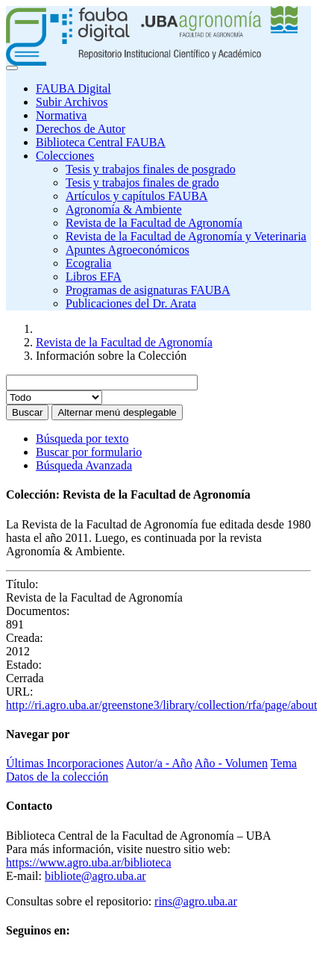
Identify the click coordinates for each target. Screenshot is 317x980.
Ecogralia (88, 263)
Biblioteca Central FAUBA (101, 142)
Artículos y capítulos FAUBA (136, 196)
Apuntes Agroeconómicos (128, 250)
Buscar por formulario (89, 452)
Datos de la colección (57, 777)
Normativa (61, 115)
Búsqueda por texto (82, 438)
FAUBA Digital (73, 88)
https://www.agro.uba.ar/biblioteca (89, 862)
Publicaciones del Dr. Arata (131, 303)
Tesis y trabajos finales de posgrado (151, 169)
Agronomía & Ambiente (124, 209)
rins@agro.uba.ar (196, 901)
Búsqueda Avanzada (84, 465)
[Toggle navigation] (12, 68)
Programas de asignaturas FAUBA (148, 290)
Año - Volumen (231, 763)
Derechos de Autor (81, 129)
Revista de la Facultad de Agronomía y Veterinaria (186, 236)
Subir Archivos (72, 102)
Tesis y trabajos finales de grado (142, 182)
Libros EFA (94, 277)
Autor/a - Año (159, 763)
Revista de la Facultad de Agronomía (154, 223)
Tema (284, 763)
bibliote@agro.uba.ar (95, 876)
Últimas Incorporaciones (65, 763)
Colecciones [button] (65, 156)
